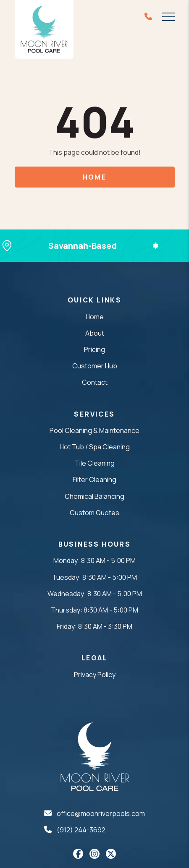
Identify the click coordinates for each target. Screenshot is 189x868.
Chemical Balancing (94, 496)
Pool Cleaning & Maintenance (94, 430)
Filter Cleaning (94, 480)
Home (95, 177)
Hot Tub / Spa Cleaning (95, 447)
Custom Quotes (94, 513)
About (95, 333)
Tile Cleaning (95, 463)
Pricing (94, 349)
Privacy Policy (95, 675)
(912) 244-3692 (81, 830)
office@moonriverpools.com (101, 813)
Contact (95, 382)
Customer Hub (95, 366)
